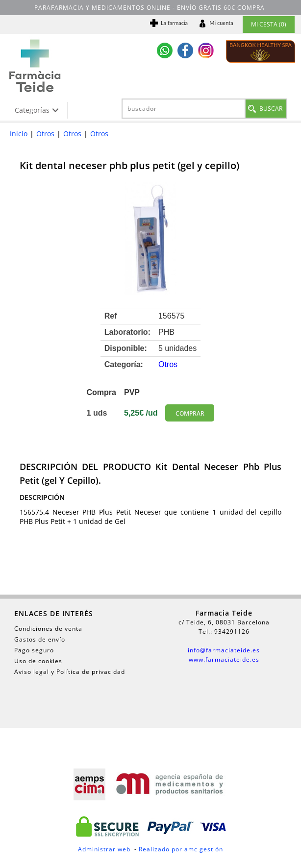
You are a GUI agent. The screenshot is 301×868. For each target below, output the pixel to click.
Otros (45, 134)
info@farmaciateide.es (224, 650)
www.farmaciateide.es (224, 659)
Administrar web (104, 849)
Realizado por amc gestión (181, 849)
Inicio (19, 134)
